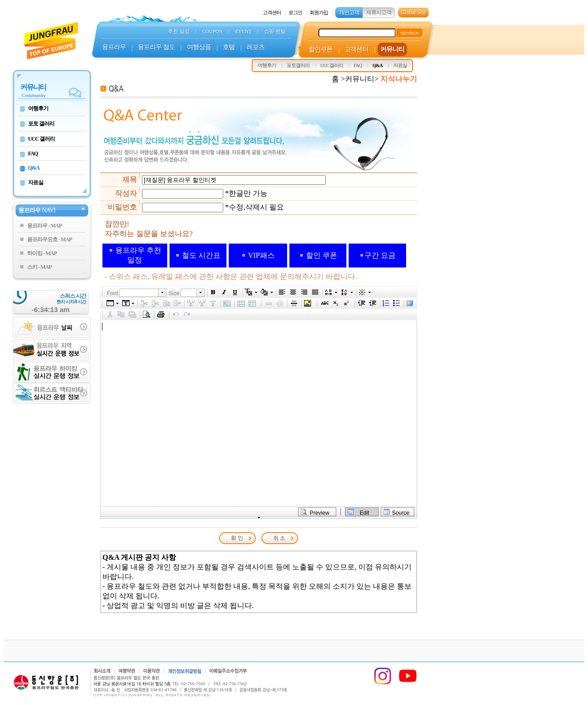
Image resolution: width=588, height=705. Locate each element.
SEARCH (410, 33)
